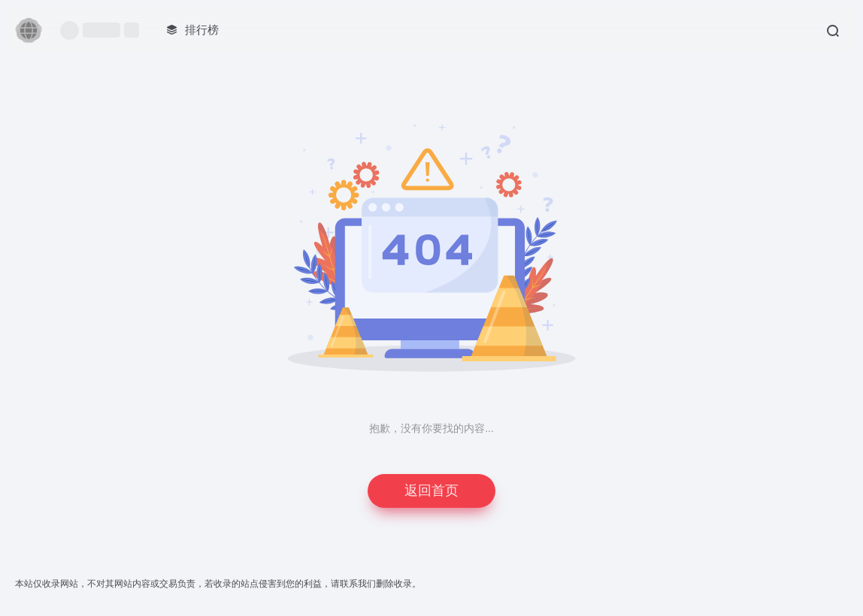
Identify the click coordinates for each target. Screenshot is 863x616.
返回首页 (431, 491)
